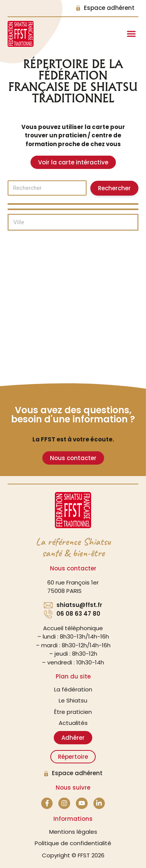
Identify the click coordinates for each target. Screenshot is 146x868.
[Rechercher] (47, 188)
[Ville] (73, 222)
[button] (132, 34)
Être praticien (73, 712)
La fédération (73, 689)
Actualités (73, 723)
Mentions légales (73, 832)
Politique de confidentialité (73, 843)
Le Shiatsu (73, 700)
